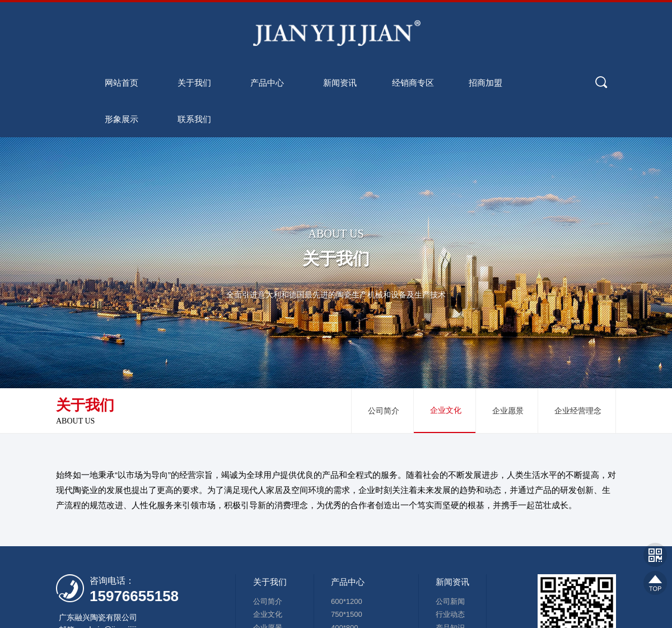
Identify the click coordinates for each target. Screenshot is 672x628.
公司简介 (384, 411)
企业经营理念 (578, 411)
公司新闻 (450, 601)
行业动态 (450, 615)
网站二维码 (655, 555)
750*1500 (347, 615)
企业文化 (446, 410)
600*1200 (347, 601)
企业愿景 (508, 411)
